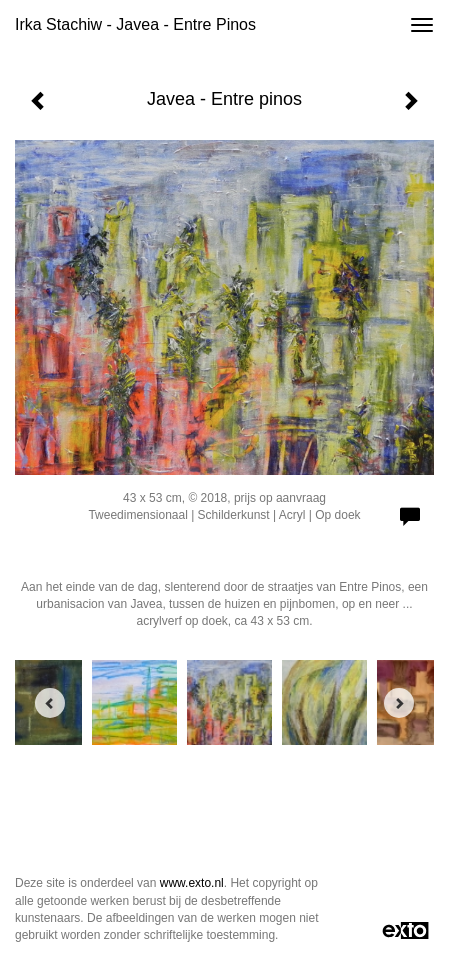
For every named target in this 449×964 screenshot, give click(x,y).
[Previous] (50, 703)
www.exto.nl (192, 883)
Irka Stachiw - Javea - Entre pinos (135, 24)
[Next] (399, 703)
